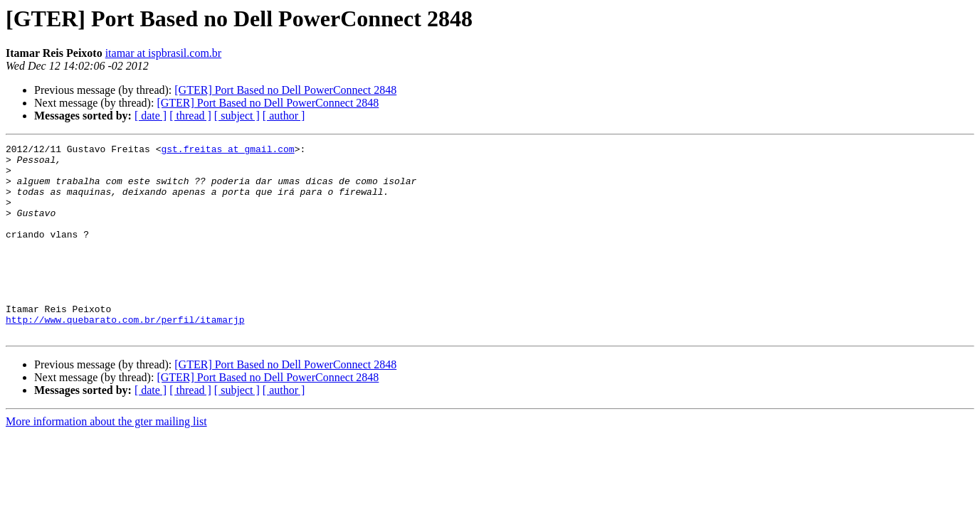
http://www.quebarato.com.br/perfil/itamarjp (125, 356)
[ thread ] (190, 116)
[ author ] (284, 116)
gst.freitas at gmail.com (227, 151)
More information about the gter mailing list (106, 460)
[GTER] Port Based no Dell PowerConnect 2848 (285, 90)
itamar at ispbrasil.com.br (164, 53)
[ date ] (151, 116)
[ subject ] (237, 116)
